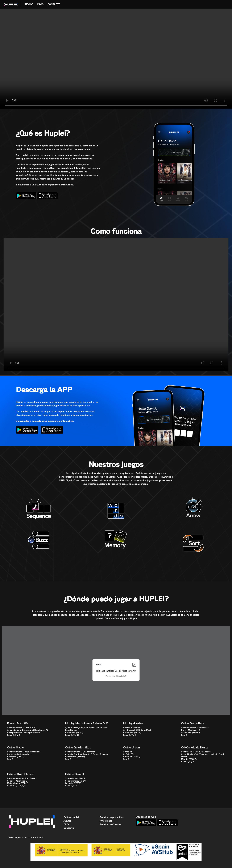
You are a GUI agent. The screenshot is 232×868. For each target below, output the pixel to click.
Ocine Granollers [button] (193, 723)
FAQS (40, 4)
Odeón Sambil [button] (75, 774)
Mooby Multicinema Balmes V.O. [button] (87, 723)
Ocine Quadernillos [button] (78, 747)
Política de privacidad (112, 817)
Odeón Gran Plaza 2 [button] (21, 774)
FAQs (66, 824)
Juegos (67, 821)
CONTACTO (54, 4)
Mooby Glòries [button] (133, 723)
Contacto (69, 828)
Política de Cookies (110, 824)
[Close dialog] (134, 665)
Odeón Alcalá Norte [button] (195, 747)
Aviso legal (106, 821)
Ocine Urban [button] (132, 747)
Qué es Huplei (71, 817)
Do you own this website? (116, 676)
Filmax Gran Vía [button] (18, 723)
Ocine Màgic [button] (15, 747)
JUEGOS (29, 4)
